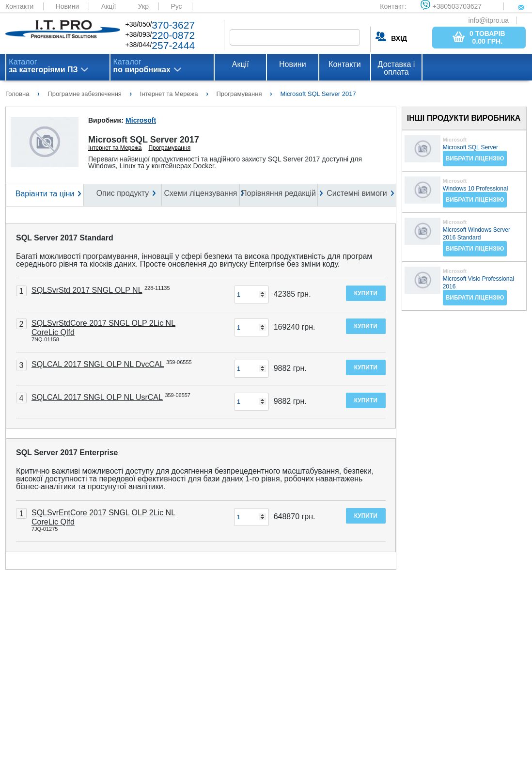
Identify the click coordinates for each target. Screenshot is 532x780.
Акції (109, 6)
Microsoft (141, 120)
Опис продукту (123, 193)
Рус (176, 6)
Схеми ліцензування (200, 193)
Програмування (169, 148)
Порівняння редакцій (279, 193)
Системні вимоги (357, 193)
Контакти (19, 6)
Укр (143, 6)
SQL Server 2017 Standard (65, 238)
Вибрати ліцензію (475, 159)
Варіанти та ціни (45, 194)
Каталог (43, 66)
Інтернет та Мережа (115, 148)
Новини (68, 6)
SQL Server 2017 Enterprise (67, 453)
